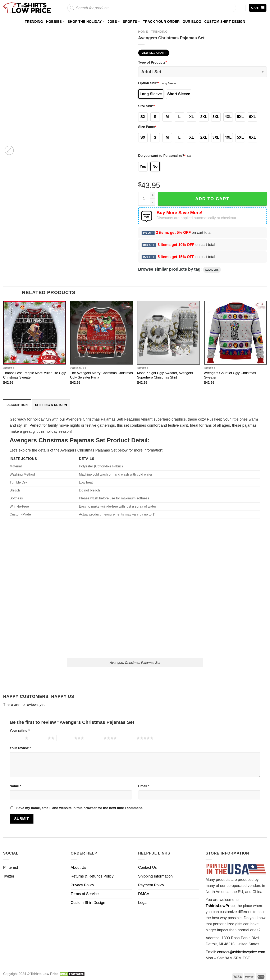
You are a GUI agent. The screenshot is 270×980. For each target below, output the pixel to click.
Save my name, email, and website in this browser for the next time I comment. (80, 808)
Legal (143, 903)
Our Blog (192, 22)
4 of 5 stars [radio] (95, 738)
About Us (78, 867)
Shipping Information (155, 876)
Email (144, 786)
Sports (131, 21)
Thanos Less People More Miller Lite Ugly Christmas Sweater (35, 375)
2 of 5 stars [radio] (39, 738)
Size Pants (147, 127)
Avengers (212, 270)
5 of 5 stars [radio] (128, 738)
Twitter (9, 876)
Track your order (161, 22)
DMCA (144, 894)
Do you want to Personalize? (162, 156)
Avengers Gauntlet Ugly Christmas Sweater (230, 375)
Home (143, 31)
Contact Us (148, 867)
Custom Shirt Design (225, 22)
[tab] (17, 405)
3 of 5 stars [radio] (65, 738)
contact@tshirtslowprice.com (241, 952)
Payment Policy (151, 885)
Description (17, 405)
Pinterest (11, 867)
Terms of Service (85, 894)
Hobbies (55, 21)
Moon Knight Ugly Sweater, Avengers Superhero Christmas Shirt (165, 375)
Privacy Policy (82, 885)
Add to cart (212, 199)
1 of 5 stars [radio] (16, 738)
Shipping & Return (51, 405)
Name (15, 786)
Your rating (20, 731)
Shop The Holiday (86, 21)
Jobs (114, 21)
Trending (34, 22)
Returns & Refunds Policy (92, 876)
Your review (20, 748)
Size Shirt (147, 106)
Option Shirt (149, 83)
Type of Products (153, 62)
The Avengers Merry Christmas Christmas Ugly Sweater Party (101, 375)
